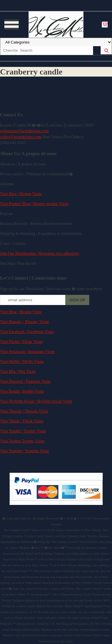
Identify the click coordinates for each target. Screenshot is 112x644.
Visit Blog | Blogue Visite (21, 194)
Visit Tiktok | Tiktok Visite (22, 421)
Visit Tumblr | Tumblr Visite (23, 431)
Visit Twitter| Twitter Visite (22, 441)
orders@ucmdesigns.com (21, 137)
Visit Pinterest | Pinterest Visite (25, 381)
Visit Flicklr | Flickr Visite (21, 342)
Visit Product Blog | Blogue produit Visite (34, 204)
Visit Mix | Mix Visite (18, 372)
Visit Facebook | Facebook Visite (27, 332)
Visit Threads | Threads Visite (24, 411)
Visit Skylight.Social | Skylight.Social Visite (36, 401)
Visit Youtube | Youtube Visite (24, 451)
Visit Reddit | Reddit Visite (22, 391)
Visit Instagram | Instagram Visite (27, 352)
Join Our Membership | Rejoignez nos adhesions (40, 253)
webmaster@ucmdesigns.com (24, 131)
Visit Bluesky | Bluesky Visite (24, 322)
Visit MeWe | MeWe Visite (22, 362)
